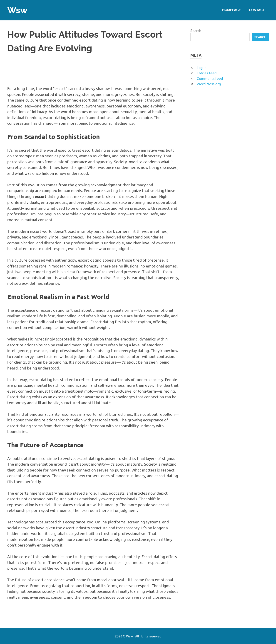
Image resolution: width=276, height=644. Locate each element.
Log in (202, 67)
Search (196, 30)
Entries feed (207, 73)
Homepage (231, 10)
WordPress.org (209, 84)
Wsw (17, 10)
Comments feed (210, 78)
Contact (257, 10)
